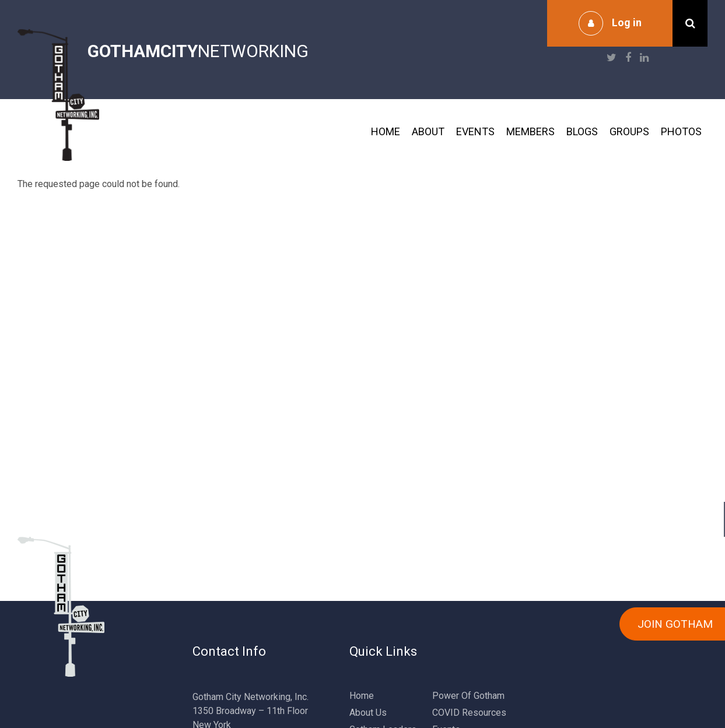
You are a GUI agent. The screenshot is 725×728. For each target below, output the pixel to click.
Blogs (582, 131)
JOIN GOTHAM (675, 624)
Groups (629, 131)
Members (530, 131)
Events (475, 131)
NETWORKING (198, 51)
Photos (681, 131)
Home (386, 131)
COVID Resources (469, 713)
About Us (368, 713)
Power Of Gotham (468, 696)
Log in (627, 22)
